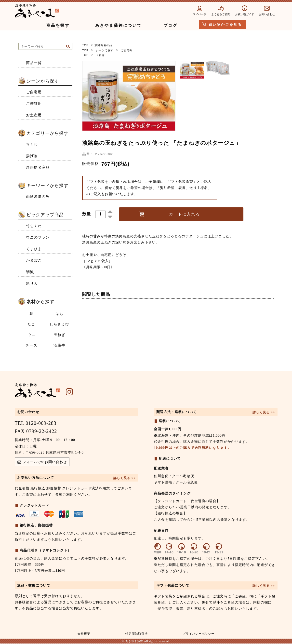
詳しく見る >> (125, 478)
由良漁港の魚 (38, 197)
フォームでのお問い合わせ (42, 463)
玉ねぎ (100, 54)
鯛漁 (30, 272)
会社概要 (83, 634)
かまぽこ (34, 260)
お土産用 (34, 115)
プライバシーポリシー (198, 634)
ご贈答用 (34, 104)
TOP (85, 45)
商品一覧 (34, 63)
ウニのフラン (38, 237)
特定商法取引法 (135, 634)
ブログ (170, 25)
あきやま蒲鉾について (119, 25)
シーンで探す (105, 50)
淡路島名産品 (103, 45)
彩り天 (32, 283)
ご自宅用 (127, 50)
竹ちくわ (34, 226)
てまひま (34, 249)
